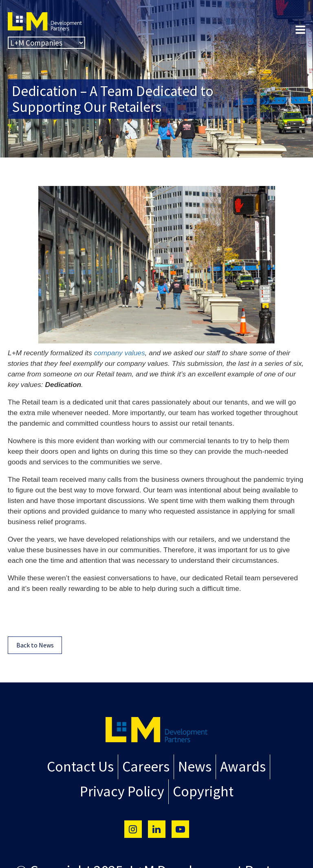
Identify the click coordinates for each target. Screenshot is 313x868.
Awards (238, 766)
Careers (146, 766)
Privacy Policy (125, 789)
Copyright (200, 789)
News (193, 766)
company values (119, 353)
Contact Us (85, 766)
